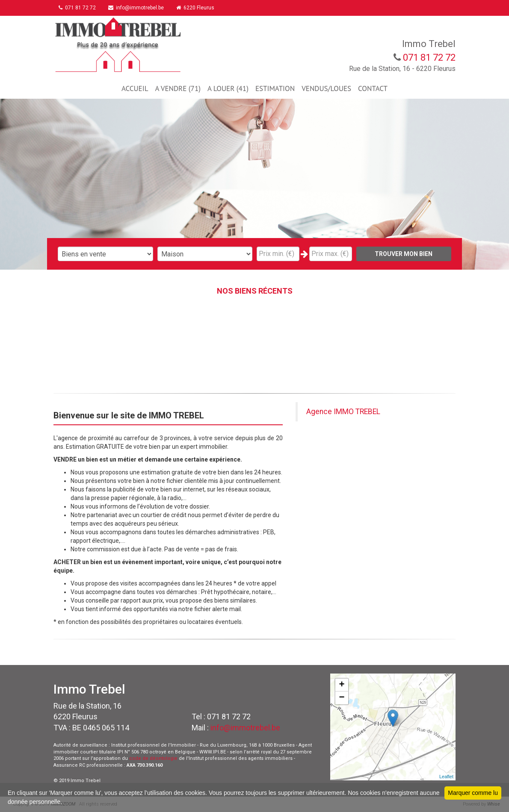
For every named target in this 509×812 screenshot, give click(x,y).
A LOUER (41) (228, 88)
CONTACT (373, 88)
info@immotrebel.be (139, 8)
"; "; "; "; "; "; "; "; (205, 254)
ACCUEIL (135, 88)
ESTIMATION (275, 88)
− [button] (342, 698)
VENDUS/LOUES (326, 88)
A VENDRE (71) (178, 88)
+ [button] (342, 685)
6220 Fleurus (199, 8)
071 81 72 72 (78, 8)
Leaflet (446, 777)
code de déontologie (153, 758)
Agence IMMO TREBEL (343, 412)
